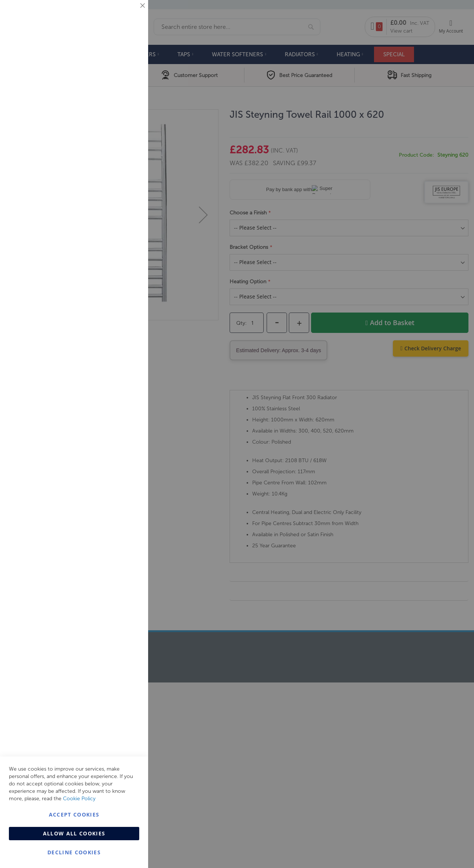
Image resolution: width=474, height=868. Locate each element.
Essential (128, 15)
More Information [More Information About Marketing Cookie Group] (119, 154)
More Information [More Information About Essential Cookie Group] (119, 61)
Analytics (128, 186)
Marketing (128, 93)
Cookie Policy (79, 799)
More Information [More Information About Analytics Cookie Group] (119, 226)
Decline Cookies (74, 852)
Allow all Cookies (74, 833)
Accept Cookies (74, 814)
